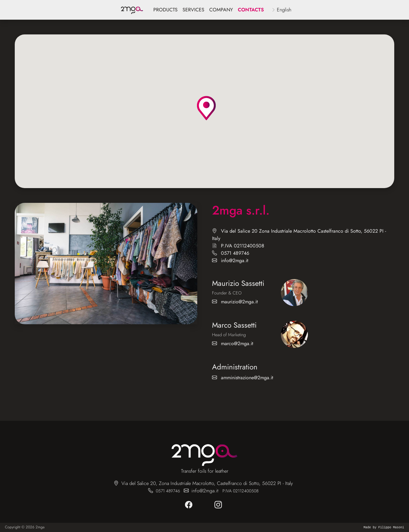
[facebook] (190, 505)
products (165, 10)
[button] (206, 108)
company (221, 10)
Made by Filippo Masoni (384, 528)
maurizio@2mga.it (239, 302)
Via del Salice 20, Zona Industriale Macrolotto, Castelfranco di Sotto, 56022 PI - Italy (207, 483)
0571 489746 (235, 253)
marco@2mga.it (237, 343)
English (284, 10)
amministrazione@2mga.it (247, 378)
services (193, 10)
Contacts (251, 10)
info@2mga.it (235, 260)
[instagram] (219, 505)
